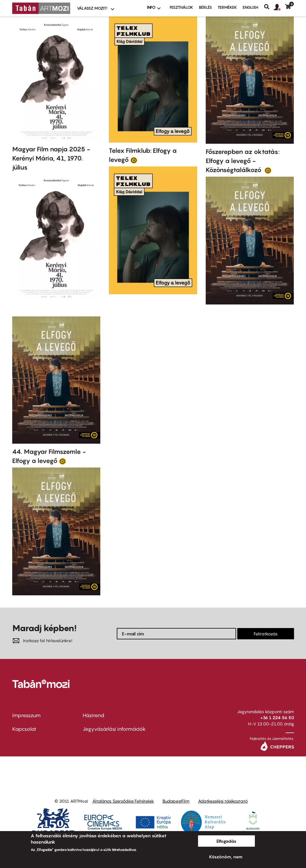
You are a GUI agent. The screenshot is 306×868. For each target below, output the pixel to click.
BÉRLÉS (205, 7)
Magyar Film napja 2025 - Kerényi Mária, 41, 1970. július (51, 158)
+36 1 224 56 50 (277, 717)
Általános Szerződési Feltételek (123, 801)
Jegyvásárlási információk (114, 729)
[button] (280, 7)
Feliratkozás (266, 634)
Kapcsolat (24, 729)
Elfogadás (226, 841)
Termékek (227, 7)
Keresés (269, 7)
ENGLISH (250, 7)
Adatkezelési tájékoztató (223, 801)
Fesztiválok (181, 7)
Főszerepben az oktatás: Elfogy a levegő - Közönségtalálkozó (243, 161)
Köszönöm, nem (226, 857)
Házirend (93, 715)
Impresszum (26, 715)
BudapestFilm (176, 801)
